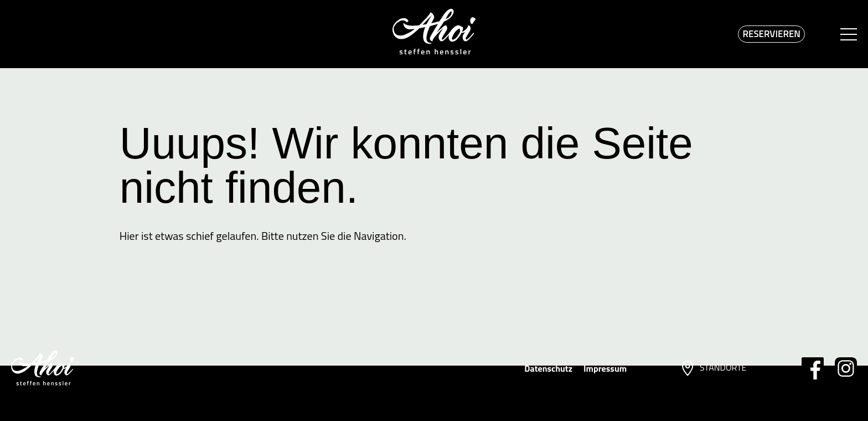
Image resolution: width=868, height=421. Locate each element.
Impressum (605, 368)
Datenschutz (548, 368)
